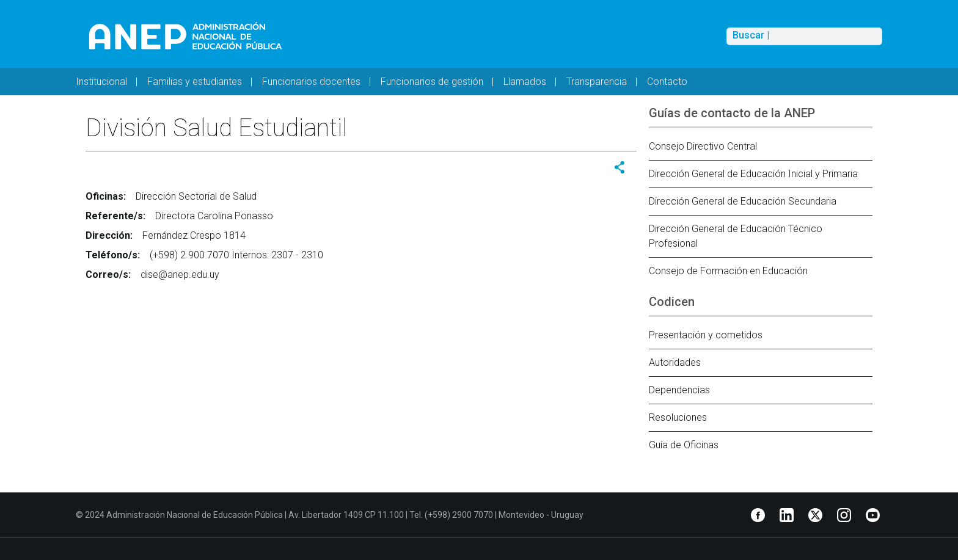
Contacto (667, 82)
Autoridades (675, 362)
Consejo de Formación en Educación (728, 271)
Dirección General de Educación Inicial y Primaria (753, 174)
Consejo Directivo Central (703, 146)
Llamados (525, 82)
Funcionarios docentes (311, 82)
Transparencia (597, 82)
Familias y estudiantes (195, 82)
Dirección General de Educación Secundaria (743, 201)
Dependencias (679, 390)
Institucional (101, 82)
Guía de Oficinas (684, 445)
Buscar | (751, 35)
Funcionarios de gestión (432, 82)
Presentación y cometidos (706, 335)
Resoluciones (678, 417)
